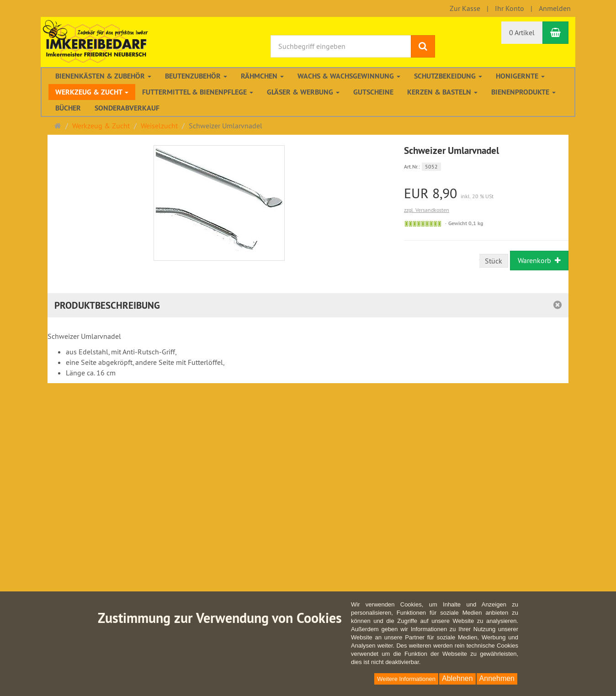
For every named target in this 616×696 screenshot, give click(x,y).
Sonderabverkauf (127, 108)
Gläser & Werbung (303, 92)
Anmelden (555, 8)
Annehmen (497, 678)
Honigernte (520, 76)
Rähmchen (262, 76)
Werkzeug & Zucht (92, 92)
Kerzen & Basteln (442, 92)
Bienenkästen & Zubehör (103, 76)
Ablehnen (457, 678)
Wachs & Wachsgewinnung (349, 76)
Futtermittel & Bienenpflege (198, 92)
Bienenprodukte (523, 92)
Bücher (68, 108)
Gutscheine (373, 92)
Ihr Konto (510, 8)
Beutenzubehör (196, 76)
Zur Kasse (465, 8)
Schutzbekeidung (448, 76)
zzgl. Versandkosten (427, 210)
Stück (494, 261)
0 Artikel (522, 32)
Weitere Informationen (406, 679)
